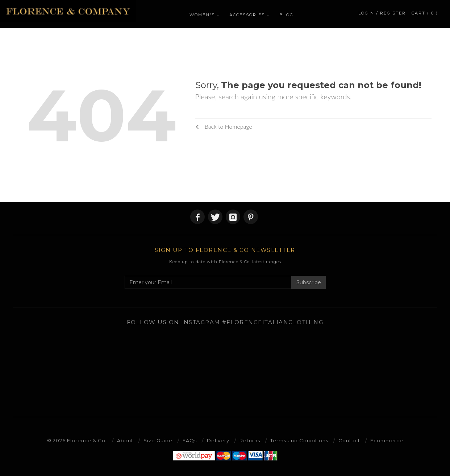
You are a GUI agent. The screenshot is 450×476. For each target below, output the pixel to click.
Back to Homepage (224, 126)
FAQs (190, 440)
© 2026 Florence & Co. (77, 440)
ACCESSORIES (247, 15)
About (125, 440)
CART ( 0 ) (425, 13)
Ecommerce (387, 440)
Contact (349, 440)
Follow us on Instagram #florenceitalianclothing (225, 322)
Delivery (218, 440)
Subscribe (309, 282)
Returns (250, 440)
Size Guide (158, 440)
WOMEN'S (202, 15)
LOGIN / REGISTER (382, 13)
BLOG (286, 15)
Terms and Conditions (299, 440)
